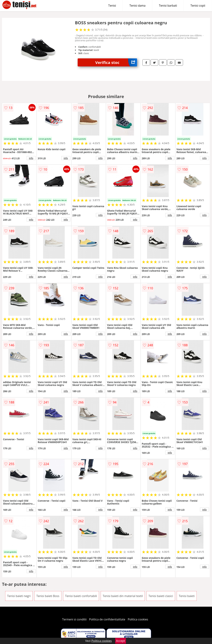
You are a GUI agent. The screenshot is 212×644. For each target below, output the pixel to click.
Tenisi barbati (168, 6)
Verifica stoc (116, 62)
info (31, 158)
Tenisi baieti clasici (161, 596)
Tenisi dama (137, 6)
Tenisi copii (198, 6)
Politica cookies (138, 619)
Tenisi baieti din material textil (123, 596)
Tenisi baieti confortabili (81, 596)
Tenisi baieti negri (19, 596)
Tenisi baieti (187, 596)
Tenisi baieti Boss (48, 596)
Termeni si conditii (74, 619)
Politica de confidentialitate (107, 619)
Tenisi (112, 6)
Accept (121, 641)
